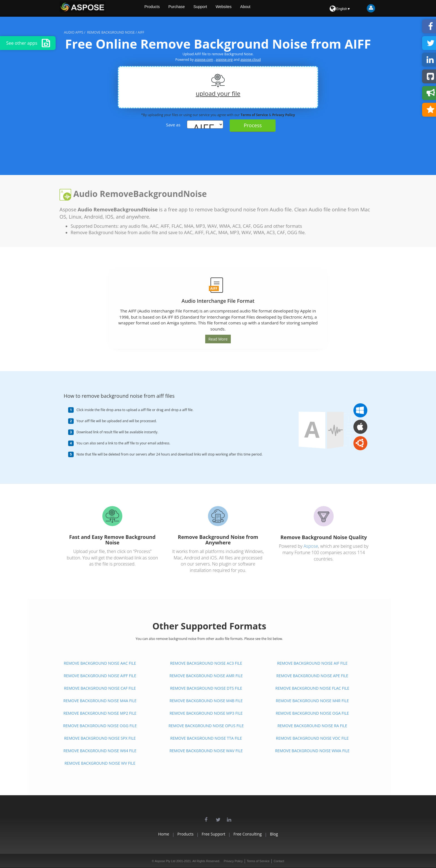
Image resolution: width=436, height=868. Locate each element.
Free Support (213, 834)
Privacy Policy (284, 115)
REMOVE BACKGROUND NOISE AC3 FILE (206, 663)
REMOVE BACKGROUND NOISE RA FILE (312, 726)
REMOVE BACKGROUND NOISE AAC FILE (100, 663)
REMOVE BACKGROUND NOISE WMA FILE (312, 751)
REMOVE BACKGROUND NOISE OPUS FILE (206, 726)
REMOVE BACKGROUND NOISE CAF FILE (100, 688)
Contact (279, 861)
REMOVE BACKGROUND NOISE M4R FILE (312, 701)
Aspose (311, 546)
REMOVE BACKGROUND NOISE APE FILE (312, 676)
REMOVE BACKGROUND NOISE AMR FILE (206, 676)
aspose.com (204, 60)
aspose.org (224, 60)
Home (148, 834)
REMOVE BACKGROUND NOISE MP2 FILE (100, 713)
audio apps (74, 32)
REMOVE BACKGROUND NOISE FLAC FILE (312, 688)
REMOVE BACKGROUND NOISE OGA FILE (312, 713)
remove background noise (111, 32)
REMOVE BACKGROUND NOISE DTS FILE (206, 688)
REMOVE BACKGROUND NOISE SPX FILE (100, 738)
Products (164, 8)
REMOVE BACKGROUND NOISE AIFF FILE (100, 676)
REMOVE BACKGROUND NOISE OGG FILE (100, 726)
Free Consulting (256, 834)
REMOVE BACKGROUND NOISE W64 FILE (100, 751)
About (262, 8)
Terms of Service (255, 115)
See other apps (28, 43)
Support (214, 8)
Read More (218, 339)
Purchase (189, 8)
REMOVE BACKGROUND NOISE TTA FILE (206, 738)
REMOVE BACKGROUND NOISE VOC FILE (312, 738)
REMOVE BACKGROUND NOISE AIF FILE (312, 663)
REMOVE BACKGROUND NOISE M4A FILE (100, 701)
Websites (239, 8)
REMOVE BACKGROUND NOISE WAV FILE (206, 751)
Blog (290, 834)
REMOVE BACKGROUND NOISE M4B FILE (206, 701)
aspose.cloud (250, 60)
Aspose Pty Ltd (165, 861)
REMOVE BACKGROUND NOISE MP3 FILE (206, 713)
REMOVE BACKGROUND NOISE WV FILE (100, 763)
